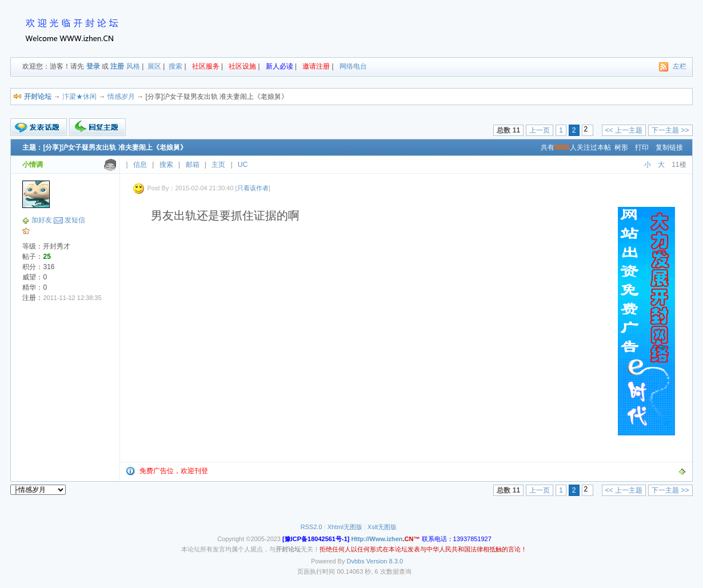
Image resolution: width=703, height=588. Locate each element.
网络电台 (353, 66)
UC (243, 165)
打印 (642, 147)
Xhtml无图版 (345, 527)
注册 (117, 66)
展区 (154, 66)
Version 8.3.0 (385, 561)
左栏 (680, 66)
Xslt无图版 (382, 527)
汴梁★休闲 (79, 97)
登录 (93, 66)
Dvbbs (356, 561)
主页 (218, 165)
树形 (621, 147)
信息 (140, 165)
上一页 (540, 130)
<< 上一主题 (624, 130)
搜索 (175, 66)
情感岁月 (121, 97)
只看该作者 (253, 188)
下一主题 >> (670, 130)
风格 (133, 66)
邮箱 (193, 165)
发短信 (75, 220)
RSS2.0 (311, 527)
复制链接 (669, 147)
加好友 (42, 220)
